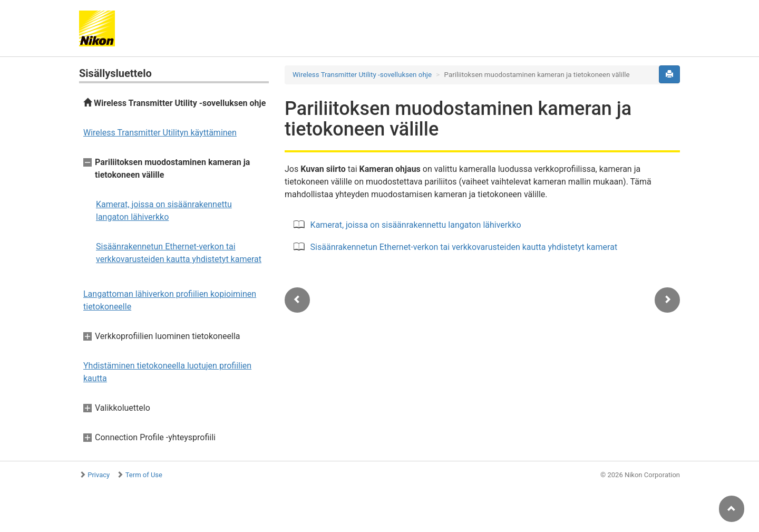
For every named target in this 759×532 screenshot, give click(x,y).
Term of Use (144, 475)
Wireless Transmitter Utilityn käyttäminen (160, 133)
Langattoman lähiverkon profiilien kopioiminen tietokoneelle (170, 300)
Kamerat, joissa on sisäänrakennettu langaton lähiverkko (164, 211)
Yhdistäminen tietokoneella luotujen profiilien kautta (167, 372)
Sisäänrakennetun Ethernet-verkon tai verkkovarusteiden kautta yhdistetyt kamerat (179, 253)
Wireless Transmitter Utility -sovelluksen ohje (174, 103)
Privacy (99, 475)
